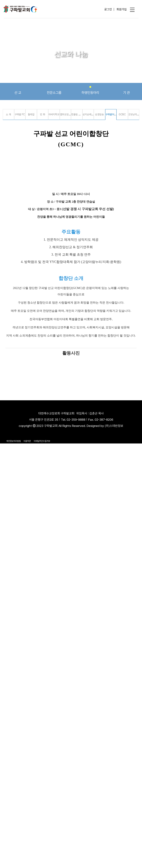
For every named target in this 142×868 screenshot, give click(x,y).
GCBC (122, 114)
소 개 (8, 114)
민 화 (43, 114)
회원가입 (122, 9)
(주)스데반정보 (114, 426)
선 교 (18, 90)
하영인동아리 (90, 90)
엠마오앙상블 (66, 114)
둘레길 (31, 114)
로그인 (108, 9)
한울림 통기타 (78, 114)
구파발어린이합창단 (115, 114)
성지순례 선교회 (91, 114)
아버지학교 (54, 114)
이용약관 (27, 441)
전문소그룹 (54, 90)
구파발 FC (20, 114)
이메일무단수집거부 (42, 441)
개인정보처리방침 (13, 441)
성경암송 (99, 114)
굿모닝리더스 (135, 114)
